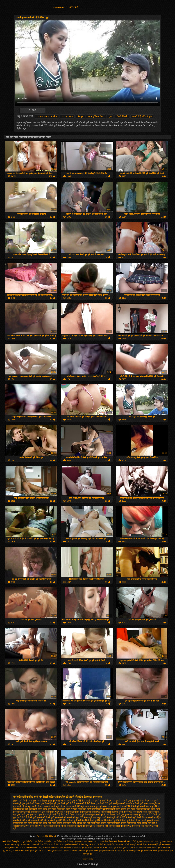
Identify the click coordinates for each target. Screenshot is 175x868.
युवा (110, 117)
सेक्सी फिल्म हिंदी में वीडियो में (45, 845)
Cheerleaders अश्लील (47, 117)
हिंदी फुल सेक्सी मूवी (132, 826)
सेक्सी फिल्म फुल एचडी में (62, 809)
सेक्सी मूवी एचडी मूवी (136, 851)
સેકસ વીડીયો (124, 845)
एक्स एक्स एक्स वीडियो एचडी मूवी (42, 801)
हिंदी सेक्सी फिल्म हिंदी (165, 851)
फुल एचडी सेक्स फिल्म (141, 801)
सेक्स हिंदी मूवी (156, 845)
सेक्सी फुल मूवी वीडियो (133, 812)
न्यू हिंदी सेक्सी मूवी (83, 801)
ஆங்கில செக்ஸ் (166, 841)
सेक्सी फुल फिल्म (99, 812)
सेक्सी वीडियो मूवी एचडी (105, 823)
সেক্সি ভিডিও (100, 845)
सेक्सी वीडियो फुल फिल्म (61, 823)
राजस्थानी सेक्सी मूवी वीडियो (54, 806)
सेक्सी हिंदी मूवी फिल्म (39, 826)
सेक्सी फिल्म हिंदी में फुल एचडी (62, 812)
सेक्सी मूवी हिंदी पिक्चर (40, 820)
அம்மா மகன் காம (101, 848)
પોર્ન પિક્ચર (165, 848)
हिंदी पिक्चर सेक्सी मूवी (114, 826)
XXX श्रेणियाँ (73, 7)
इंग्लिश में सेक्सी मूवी (153, 848)
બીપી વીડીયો (131, 841)
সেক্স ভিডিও (42, 851)
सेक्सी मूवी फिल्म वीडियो (105, 815)
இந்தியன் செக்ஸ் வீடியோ (148, 841)
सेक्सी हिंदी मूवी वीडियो (57, 826)
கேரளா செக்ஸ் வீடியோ (36, 848)
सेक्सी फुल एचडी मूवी (83, 812)
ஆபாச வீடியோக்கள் (11, 851)
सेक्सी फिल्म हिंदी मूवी (40, 812)
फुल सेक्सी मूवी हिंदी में (66, 803)
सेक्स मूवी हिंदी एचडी (126, 848)
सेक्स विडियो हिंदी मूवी (131, 806)
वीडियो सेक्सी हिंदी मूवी (75, 806)
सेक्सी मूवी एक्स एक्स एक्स (31, 815)
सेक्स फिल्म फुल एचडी (112, 806)
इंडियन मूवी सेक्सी (20, 801)
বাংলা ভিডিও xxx (112, 845)
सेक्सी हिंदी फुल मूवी (21, 826)
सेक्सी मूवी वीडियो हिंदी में (117, 817)
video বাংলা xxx (140, 848)
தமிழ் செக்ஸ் (78, 841)
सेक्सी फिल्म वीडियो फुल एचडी (143, 809)
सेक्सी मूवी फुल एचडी (124, 815)
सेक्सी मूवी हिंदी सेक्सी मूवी (119, 820)
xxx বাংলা (100, 841)
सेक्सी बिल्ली (122, 117)
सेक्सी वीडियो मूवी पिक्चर (126, 823)
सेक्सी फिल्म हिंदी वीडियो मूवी (47, 836)
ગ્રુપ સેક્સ (166, 845)
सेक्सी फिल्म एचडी (145, 845)
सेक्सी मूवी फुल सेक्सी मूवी (56, 817)
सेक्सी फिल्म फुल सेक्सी (82, 809)
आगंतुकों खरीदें (87, 859)
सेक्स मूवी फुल (87, 854)
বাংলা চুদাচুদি (23, 841)
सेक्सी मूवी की (114, 848)
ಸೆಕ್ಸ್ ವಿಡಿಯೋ (90, 845)
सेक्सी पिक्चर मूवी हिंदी (150, 806)
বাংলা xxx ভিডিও (53, 848)
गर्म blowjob (67, 117)
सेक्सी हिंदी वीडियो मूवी (142, 117)
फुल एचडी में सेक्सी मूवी (121, 801)
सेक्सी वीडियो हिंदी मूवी (10, 841)
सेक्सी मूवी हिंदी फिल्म (59, 820)
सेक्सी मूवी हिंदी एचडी (22, 820)
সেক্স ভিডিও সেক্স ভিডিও (62, 841)
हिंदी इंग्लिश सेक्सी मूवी (95, 826)
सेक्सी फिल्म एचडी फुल (42, 809)
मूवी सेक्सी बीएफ (35, 806)
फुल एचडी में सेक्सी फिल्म (101, 801)
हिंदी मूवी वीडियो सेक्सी (106, 851)
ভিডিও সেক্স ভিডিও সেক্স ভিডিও (41, 841)
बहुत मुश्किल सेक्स (96, 117)
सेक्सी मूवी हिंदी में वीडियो (79, 820)
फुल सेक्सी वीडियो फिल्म (85, 803)
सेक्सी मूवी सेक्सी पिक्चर (138, 817)
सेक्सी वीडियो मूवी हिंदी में (147, 823)
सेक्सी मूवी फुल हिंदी (75, 817)
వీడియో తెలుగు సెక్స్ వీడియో (15, 845)
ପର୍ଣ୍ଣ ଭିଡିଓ (30, 845)
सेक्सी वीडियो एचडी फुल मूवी (142, 820)
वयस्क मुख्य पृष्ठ (59, 7)
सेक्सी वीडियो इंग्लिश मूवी (29, 851)
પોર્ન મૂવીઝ (134, 845)
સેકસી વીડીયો (78, 845)
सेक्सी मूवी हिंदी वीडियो (99, 820)
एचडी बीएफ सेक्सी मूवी (66, 801)
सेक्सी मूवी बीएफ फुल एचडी (95, 817)
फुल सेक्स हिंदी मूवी (49, 803)
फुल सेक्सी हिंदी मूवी (104, 803)
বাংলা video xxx (90, 841)
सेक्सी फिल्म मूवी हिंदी (101, 809)
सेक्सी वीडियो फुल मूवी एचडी (83, 823)
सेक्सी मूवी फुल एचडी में (143, 815)
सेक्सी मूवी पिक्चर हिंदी (85, 815)
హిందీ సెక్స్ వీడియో (122, 851)
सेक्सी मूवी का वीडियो (55, 851)
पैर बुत (80, 117)
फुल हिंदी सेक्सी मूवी (121, 803)
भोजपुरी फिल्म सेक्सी (13, 848)
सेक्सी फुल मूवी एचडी (115, 812)
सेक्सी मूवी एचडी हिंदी (52, 815)
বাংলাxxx (66, 851)
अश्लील (23, 848)
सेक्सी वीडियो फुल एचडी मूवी (39, 823)
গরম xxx (63, 848)
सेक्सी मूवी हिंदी (155, 817)
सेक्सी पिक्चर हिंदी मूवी (23, 809)
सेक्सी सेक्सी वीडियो (151, 851)
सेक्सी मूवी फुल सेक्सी (36, 817)
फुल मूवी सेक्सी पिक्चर (31, 803)
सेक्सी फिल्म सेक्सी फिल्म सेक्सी (116, 841)
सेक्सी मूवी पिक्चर (68, 815)
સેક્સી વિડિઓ (75, 851)
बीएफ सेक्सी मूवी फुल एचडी (141, 803)
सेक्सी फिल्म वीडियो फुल (120, 809)
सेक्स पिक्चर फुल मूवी (94, 806)
